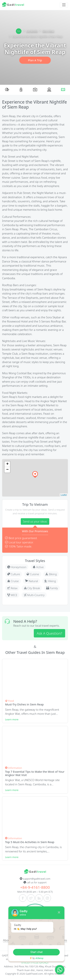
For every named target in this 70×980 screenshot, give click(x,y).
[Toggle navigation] (64, 5)
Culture (14, 574)
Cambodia (30, 31)
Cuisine (33, 574)
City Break (32, 588)
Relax (12, 588)
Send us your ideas (35, 521)
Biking (51, 574)
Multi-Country (34, 595)
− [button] (7, 470)
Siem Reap (47, 31)
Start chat (36, 952)
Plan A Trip (35, 60)
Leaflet (64, 495)
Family (52, 588)
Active (38, 567)
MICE (12, 595)
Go (19, 31)
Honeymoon (17, 567)
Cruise (13, 581)
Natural (31, 581)
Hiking (50, 581)
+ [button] (7, 464)
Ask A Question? (49, 633)
